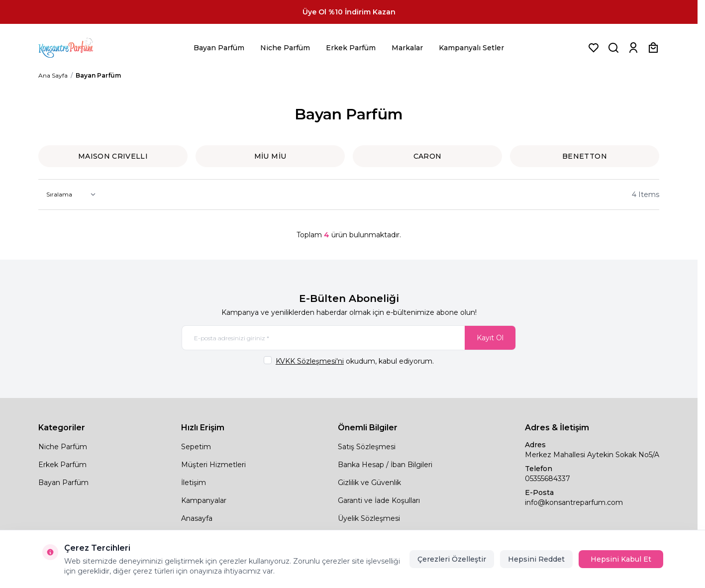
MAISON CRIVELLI (113, 156)
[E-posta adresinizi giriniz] (349, 338)
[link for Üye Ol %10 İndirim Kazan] (349, 12)
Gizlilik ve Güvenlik (369, 483)
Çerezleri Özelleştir (452, 559)
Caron (428, 156)
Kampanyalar (204, 500)
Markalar (407, 48)
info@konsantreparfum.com (574, 502)
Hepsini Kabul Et (621, 559)
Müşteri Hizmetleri (213, 465)
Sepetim (196, 447)
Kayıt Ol (490, 338)
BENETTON (585, 156)
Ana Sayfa (53, 75)
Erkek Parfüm (351, 48)
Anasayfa (197, 518)
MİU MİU (270, 156)
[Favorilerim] (594, 48)
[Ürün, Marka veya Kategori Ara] (613, 48)
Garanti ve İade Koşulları (379, 500)
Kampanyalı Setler (471, 48)
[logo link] (78, 48)
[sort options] (69, 195)
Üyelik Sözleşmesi (369, 518)
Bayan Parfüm (219, 48)
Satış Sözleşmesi (367, 447)
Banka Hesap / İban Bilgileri (385, 465)
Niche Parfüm (285, 48)
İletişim (194, 483)
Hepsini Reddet (536, 559)
